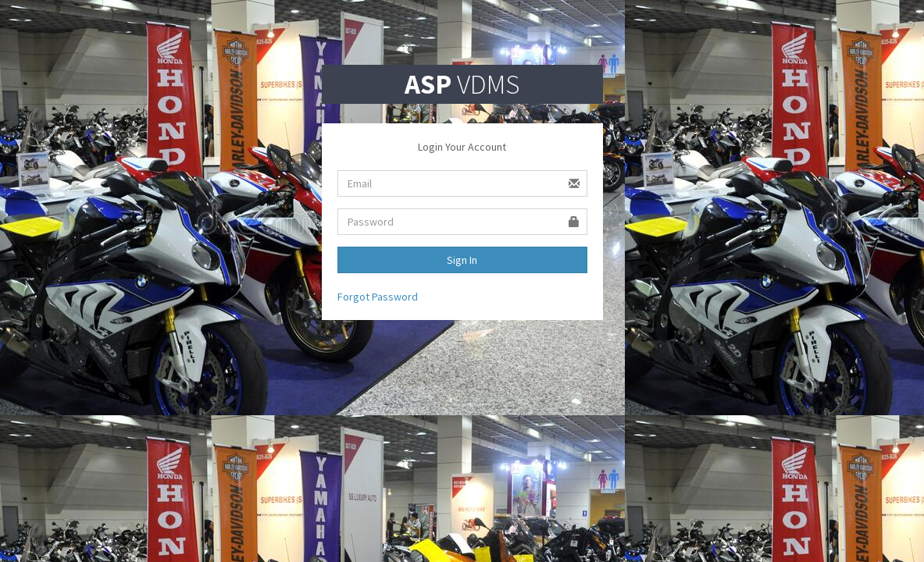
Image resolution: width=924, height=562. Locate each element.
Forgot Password (378, 297)
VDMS (462, 84)
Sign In (462, 260)
